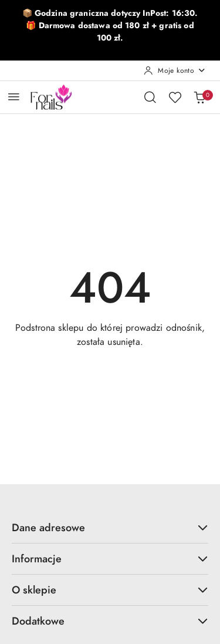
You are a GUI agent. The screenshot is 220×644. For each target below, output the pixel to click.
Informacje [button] (110, 559)
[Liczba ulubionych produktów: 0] (175, 97)
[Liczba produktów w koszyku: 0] (199, 97)
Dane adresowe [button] (110, 527)
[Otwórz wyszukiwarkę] (150, 97)
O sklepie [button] (110, 590)
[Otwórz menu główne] (14, 97)
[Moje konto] (175, 71)
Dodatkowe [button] (110, 621)
